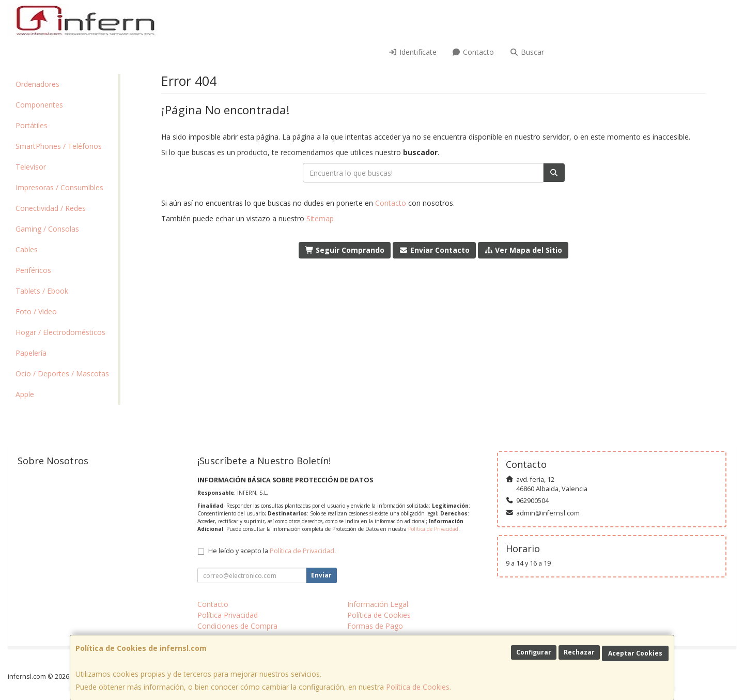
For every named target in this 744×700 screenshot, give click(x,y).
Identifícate (412, 52)
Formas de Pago (375, 626)
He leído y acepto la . (272, 551)
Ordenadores (37, 84)
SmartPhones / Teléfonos (59, 146)
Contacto (473, 52)
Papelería (31, 353)
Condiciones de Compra (237, 626)
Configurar (534, 652)
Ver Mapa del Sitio (523, 250)
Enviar (321, 575)
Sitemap (320, 218)
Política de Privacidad (433, 529)
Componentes (39, 105)
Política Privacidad (228, 615)
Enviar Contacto (434, 250)
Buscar (527, 52)
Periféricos (33, 270)
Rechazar (579, 652)
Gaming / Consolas (47, 229)
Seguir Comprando (345, 250)
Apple (25, 394)
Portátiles (32, 125)
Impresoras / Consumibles (59, 187)
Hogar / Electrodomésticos (60, 332)
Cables (27, 249)
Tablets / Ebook (42, 291)
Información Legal (378, 604)
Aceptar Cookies (635, 653)
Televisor (31, 167)
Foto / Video (36, 311)
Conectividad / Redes (51, 208)
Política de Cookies (418, 687)
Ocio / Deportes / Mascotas (62, 374)
